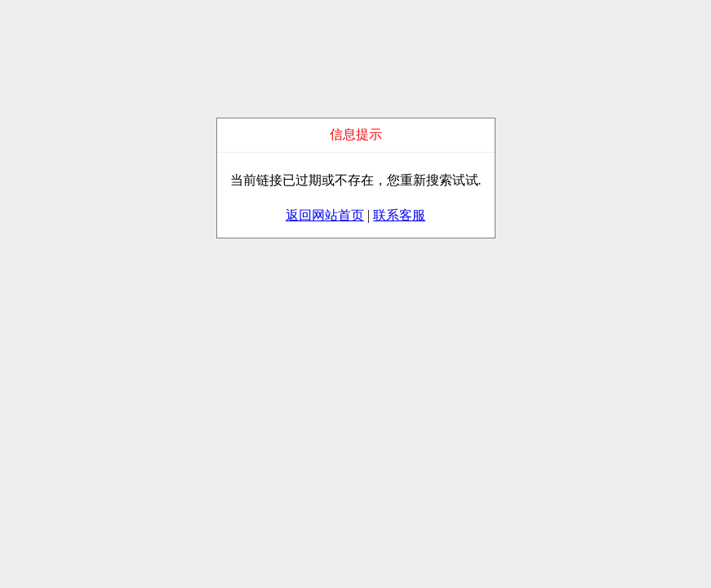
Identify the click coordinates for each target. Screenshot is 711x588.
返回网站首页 (325, 215)
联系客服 (399, 215)
